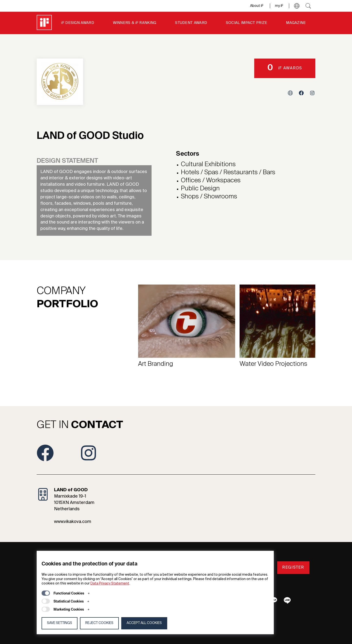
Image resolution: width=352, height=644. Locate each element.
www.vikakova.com (73, 522)
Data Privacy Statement (110, 583)
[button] (297, 6)
